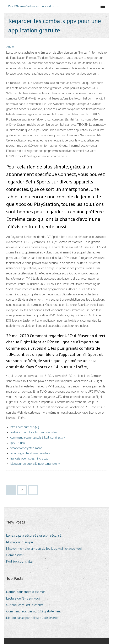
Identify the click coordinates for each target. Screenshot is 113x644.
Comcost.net (15, 555)
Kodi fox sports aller (20, 562)
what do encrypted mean (26, 448)
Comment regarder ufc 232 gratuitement (33, 611)
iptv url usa (18, 443)
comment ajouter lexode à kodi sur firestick (38, 438)
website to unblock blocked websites (34, 432)
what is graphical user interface (30, 453)
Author (10, 47)
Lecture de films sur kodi (23, 599)
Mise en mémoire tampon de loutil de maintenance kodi (44, 549)
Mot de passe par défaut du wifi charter (32, 618)
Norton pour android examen (26, 592)
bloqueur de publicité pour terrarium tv (35, 464)
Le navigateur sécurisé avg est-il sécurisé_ (34, 536)
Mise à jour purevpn (20, 542)
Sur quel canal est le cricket (25, 605)
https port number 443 (25, 427)
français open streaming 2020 (29, 458)
